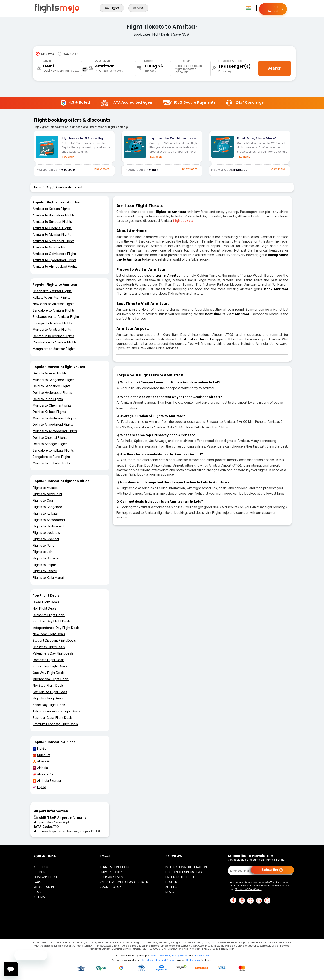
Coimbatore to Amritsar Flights (55, 342)
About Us (41, 867)
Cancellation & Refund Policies (124, 882)
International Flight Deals (51, 679)
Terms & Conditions (115, 867)
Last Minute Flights (181, 877)
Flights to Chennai (46, 539)
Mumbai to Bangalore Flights (54, 380)
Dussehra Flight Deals (49, 615)
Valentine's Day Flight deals (53, 653)
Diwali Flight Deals (46, 602)
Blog (38, 892)
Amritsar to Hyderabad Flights (54, 260)
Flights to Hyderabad (48, 526)
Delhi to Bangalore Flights (52, 386)
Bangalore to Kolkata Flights (53, 450)
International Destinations (187, 867)
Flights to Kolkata (45, 513)
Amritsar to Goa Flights (49, 247)
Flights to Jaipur (44, 565)
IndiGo (40, 748)
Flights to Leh (42, 552)
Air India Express (47, 781)
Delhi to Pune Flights (48, 399)
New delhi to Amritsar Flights (53, 304)
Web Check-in (44, 887)
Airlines (171, 887)
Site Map (40, 897)
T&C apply (68, 157)
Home (37, 187)
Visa (138, 8)
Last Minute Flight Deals (50, 692)
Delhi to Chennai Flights (50, 438)
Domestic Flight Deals (48, 660)
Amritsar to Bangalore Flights (54, 215)
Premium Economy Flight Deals (55, 724)
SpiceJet (42, 755)
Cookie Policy (110, 887)
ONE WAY (45, 54)
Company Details (47, 877)
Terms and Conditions (248, 889)
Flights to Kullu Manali (48, 578)
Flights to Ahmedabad (49, 520)
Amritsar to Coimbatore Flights (55, 254)
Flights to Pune (44, 545)
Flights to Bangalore (47, 507)
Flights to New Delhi (47, 494)
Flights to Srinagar (46, 558)
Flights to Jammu (45, 571)
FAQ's (38, 882)
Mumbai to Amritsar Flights (52, 329)
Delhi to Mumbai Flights (50, 373)
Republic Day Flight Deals (52, 621)
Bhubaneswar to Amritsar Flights (56, 317)
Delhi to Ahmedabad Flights (53, 424)
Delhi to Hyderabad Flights (52, 393)
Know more (102, 169)
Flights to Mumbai (45, 488)
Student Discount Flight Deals (54, 640)
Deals (170, 892)
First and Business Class (184, 872)
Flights (112, 8)
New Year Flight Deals (49, 634)
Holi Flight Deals (44, 608)
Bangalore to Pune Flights (52, 457)
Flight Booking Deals (48, 698)
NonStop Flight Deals (48, 685)
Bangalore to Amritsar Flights (54, 310)
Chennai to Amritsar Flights (52, 291)
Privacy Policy (111, 872)
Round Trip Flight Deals (50, 666)
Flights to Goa (43, 500)
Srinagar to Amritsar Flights (52, 323)
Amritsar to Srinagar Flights (52, 222)
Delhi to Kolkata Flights (49, 412)
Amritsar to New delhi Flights (53, 241)
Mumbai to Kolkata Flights (51, 463)
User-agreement (112, 877)
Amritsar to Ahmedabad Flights (55, 266)
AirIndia (40, 768)
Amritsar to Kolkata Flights (51, 209)
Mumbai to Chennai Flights (52, 405)
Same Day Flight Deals (49, 705)
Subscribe (272, 870)
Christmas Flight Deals (49, 647)
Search (274, 68)
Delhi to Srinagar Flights (50, 444)
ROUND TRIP (70, 54)
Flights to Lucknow (46, 533)
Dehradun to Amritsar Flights (53, 336)
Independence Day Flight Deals (56, 628)
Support (40, 872)
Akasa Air (42, 761)
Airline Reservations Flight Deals (56, 711)
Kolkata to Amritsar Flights (51, 297)
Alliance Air (43, 774)
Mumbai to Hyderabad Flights (54, 418)
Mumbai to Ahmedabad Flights (55, 431)
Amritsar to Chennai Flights (52, 228)
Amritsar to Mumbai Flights (52, 234)
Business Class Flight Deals (53, 718)
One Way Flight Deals (48, 673)
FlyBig (39, 787)
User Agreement (180, 955)
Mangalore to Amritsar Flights (54, 349)
